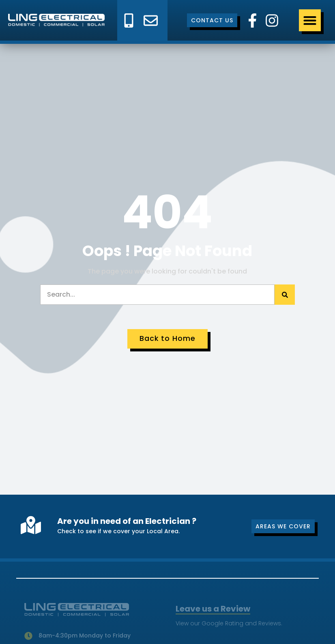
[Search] (285, 295)
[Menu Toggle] (310, 20)
